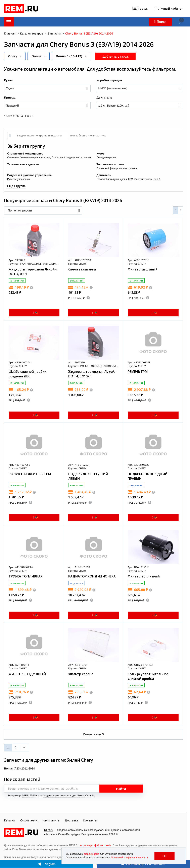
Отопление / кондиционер (25, 153)
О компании (29, 820)
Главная (10, 34)
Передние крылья (107, 158)
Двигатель (104, 97)
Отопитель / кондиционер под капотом (29, 158)
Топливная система (110, 164)
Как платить (51, 820)
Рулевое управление (19, 179)
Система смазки (143, 179)
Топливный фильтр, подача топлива (117, 168)
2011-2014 (19, 768)
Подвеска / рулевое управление (29, 175)
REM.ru (49, 830)
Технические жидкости (23, 164)
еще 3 (157, 179)
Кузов (8, 80)
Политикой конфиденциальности (130, 858)
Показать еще (93, 734)
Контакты (90, 820)
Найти (121, 789)
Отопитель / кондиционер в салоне (71, 158)
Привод (10, 97)
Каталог (10, 820)
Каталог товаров (32, 34)
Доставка (71, 820)
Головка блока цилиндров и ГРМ (115, 179)
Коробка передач (109, 80)
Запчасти (54, 34)
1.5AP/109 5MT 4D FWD (17, 116)
